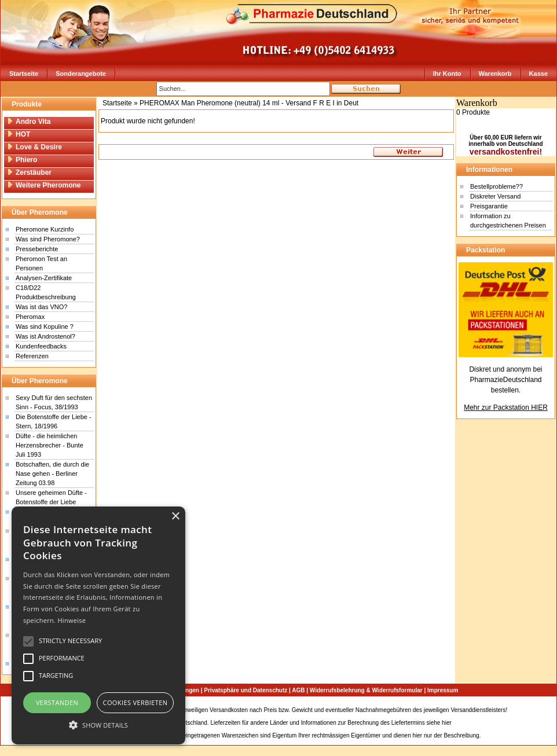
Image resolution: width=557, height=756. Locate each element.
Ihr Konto (447, 74)
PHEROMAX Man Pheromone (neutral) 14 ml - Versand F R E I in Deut (249, 103)
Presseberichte (37, 249)
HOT (19, 134)
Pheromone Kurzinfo (45, 229)
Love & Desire (34, 147)
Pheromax (30, 317)
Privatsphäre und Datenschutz (245, 690)
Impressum (443, 690)
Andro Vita (29, 122)
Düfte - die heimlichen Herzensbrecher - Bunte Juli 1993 (50, 445)
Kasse (538, 74)
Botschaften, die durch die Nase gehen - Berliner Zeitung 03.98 (52, 474)
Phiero (22, 160)
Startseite (24, 74)
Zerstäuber (29, 173)
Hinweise (72, 620)
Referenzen (32, 356)
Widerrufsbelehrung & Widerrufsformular (366, 690)
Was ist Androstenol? (45, 336)
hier (447, 723)
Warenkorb (495, 74)
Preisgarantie (489, 206)
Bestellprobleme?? (496, 186)
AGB (298, 690)
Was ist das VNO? (41, 307)
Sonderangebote (81, 74)
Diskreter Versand (495, 196)
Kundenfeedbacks (41, 346)
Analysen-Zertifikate (44, 278)
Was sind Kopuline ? (45, 326)
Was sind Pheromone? (48, 239)
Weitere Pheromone (44, 185)
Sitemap (520, 710)
